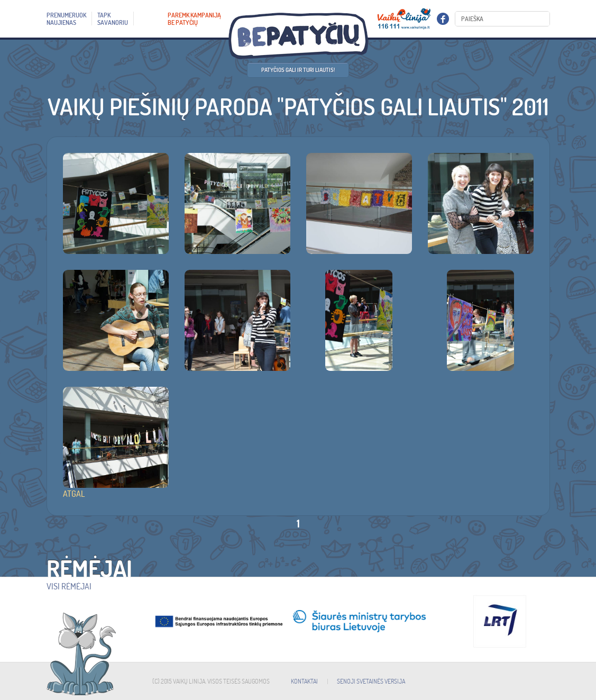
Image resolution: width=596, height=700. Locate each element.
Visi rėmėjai (69, 586)
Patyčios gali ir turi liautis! (298, 70)
